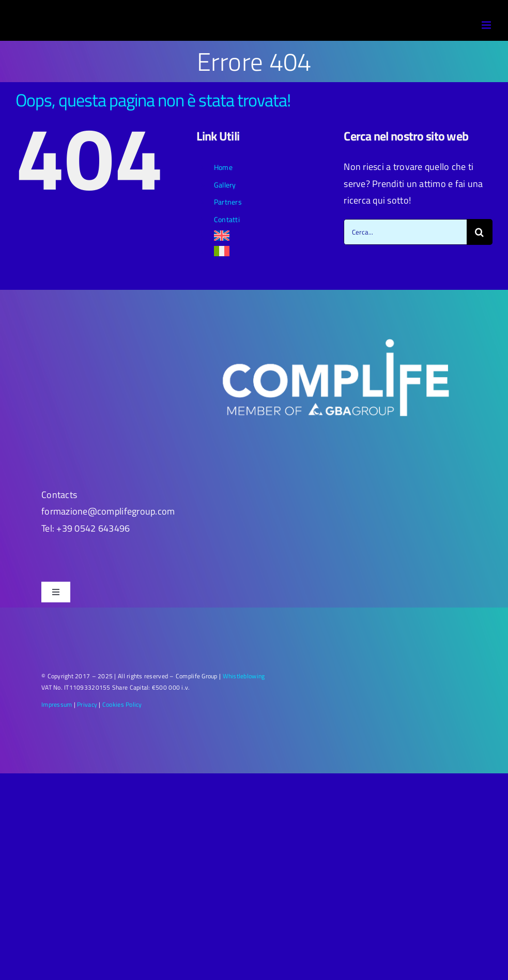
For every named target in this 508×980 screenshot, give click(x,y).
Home (223, 167)
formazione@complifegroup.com (108, 511)
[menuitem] (271, 236)
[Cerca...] (405, 232)
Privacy (87, 704)
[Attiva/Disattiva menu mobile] (487, 25)
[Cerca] (480, 232)
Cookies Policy (122, 704)
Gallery (225, 185)
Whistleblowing (244, 676)
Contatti (227, 219)
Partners (228, 202)
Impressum (57, 704)
